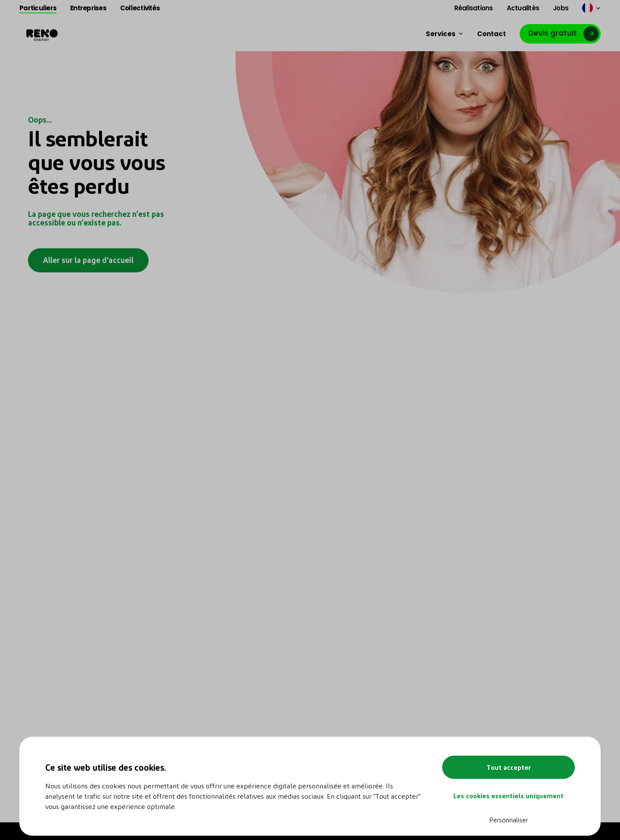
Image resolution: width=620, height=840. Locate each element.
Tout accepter (509, 767)
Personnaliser (508, 820)
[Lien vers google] (560, 34)
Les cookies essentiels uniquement (508, 796)
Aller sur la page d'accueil (88, 260)
